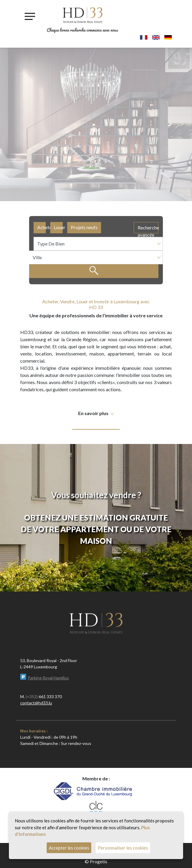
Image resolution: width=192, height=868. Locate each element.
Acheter (41, 227)
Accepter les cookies (69, 848)
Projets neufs (84, 227)
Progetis (99, 861)
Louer (58, 227)
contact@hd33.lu (36, 703)
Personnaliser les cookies (123, 848)
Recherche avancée (148, 229)
